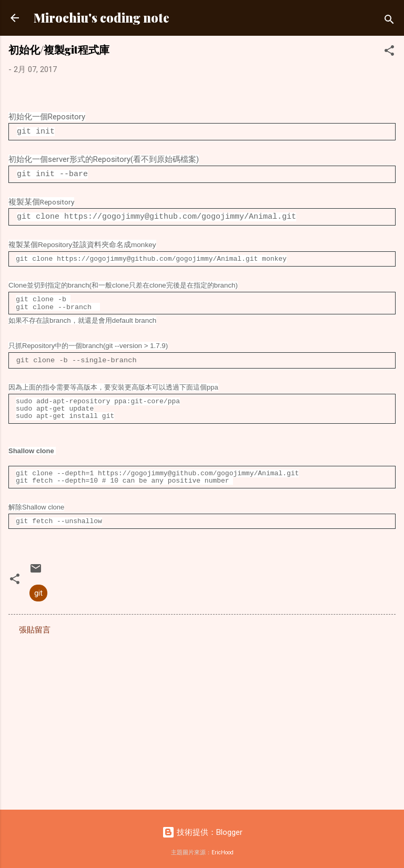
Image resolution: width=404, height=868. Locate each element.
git (38, 588)
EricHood (223, 848)
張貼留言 (35, 625)
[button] (389, 52)
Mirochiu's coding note (102, 18)
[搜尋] (389, 21)
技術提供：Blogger (202, 828)
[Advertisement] (202, 714)
